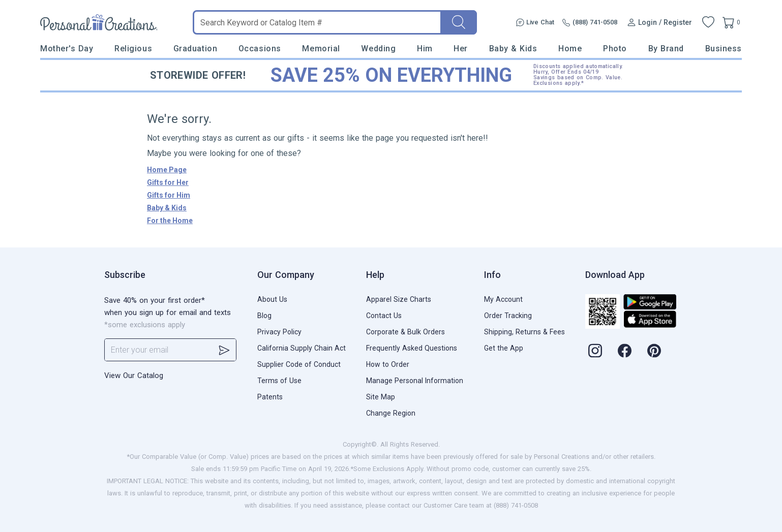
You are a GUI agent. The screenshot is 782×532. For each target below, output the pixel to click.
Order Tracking (508, 316)
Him (425, 49)
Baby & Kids (513, 49)
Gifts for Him (169, 195)
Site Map (381, 397)
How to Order (388, 364)
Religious (133, 49)
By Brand (666, 49)
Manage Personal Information (415, 381)
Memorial (321, 49)
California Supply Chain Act (302, 348)
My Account (503, 299)
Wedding (378, 49)
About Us (272, 299)
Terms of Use (279, 381)
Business (724, 49)
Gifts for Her (168, 182)
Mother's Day (67, 49)
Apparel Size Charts (399, 299)
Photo (615, 49)
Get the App (504, 348)
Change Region (391, 413)
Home (570, 49)
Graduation (195, 49)
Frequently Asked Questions (412, 348)
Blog (264, 316)
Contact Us (384, 316)
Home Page (167, 170)
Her (461, 49)
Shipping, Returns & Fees (524, 332)
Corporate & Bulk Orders (405, 332)
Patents (270, 397)
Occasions (260, 49)
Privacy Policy (279, 332)
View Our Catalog (134, 375)
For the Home (170, 221)
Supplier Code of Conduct (299, 364)
